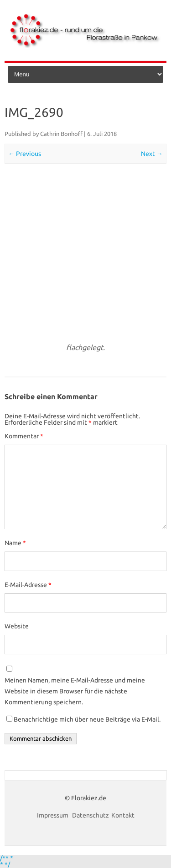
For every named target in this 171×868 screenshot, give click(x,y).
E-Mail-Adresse (28, 585)
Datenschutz (91, 815)
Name (15, 543)
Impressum (53, 815)
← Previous (25, 154)
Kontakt (123, 815)
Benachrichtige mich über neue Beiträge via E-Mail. (87, 719)
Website (17, 626)
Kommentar (24, 436)
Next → (152, 154)
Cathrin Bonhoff (61, 134)
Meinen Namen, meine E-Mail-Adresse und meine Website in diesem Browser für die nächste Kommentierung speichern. (75, 691)
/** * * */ (7, 861)
